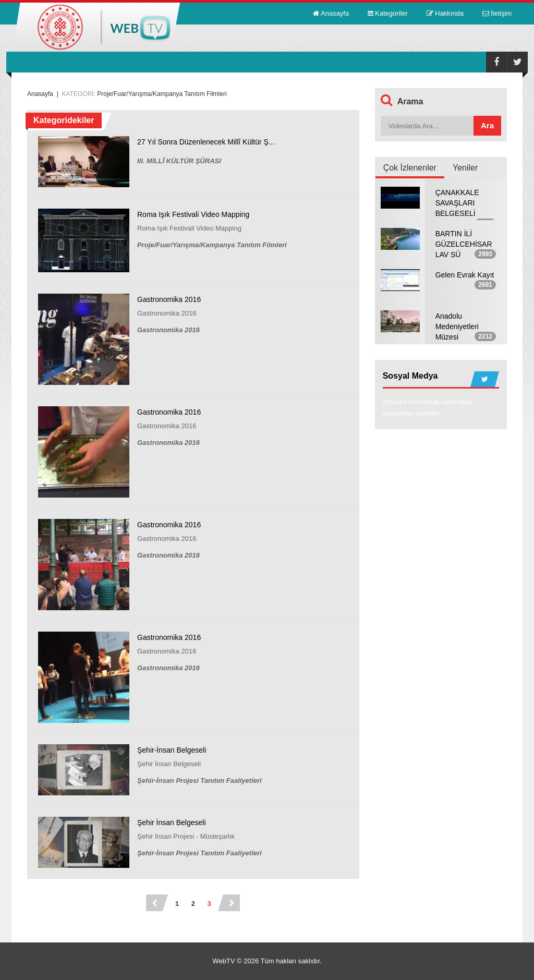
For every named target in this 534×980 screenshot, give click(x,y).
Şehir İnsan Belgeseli (172, 822)
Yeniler (465, 168)
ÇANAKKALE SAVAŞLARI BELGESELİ (457, 203)
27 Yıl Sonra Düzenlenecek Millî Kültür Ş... (206, 142)
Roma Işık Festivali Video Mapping (193, 214)
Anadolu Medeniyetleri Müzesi (457, 326)
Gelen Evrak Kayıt (465, 275)
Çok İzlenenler (410, 168)
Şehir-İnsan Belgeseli (172, 750)
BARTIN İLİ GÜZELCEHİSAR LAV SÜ (464, 244)
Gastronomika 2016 (169, 299)
